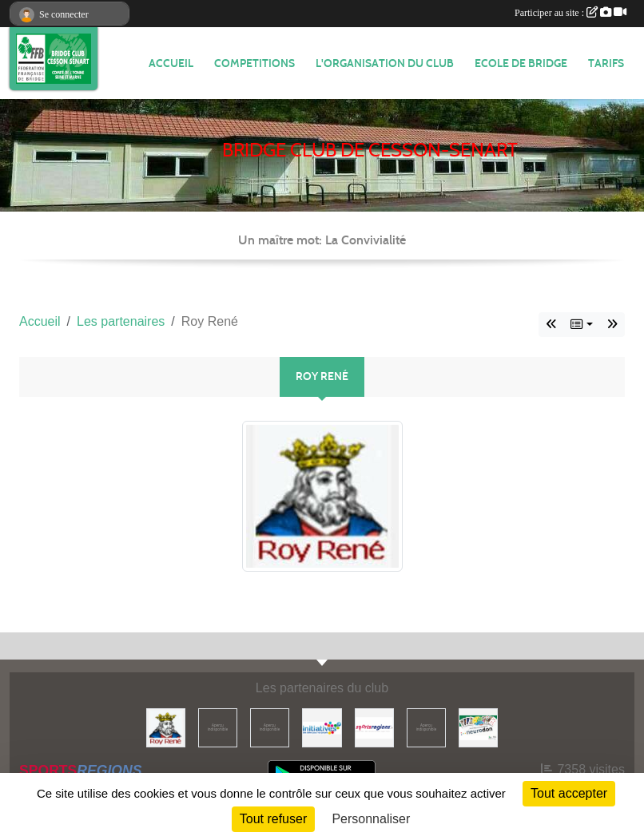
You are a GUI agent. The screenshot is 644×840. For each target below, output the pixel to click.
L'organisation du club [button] (385, 63)
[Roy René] (166, 727)
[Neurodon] (478, 727)
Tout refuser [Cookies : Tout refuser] (273, 819)
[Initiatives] (322, 727)
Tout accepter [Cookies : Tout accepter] (569, 793)
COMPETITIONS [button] (254, 63)
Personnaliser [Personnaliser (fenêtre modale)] (371, 819)
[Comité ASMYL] (270, 727)
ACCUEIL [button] (171, 63)
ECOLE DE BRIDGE (521, 63)
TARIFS (606, 63)
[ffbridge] (218, 727)
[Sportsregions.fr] (374, 727)
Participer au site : (570, 13)
